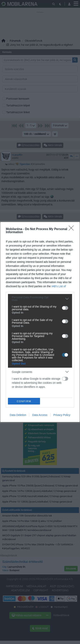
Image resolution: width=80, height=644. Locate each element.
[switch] (65, 308)
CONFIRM (24, 401)
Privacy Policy (62, 415)
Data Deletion (18, 415)
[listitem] (40, 299)
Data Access (40, 415)
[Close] (72, 229)
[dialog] (40, 322)
